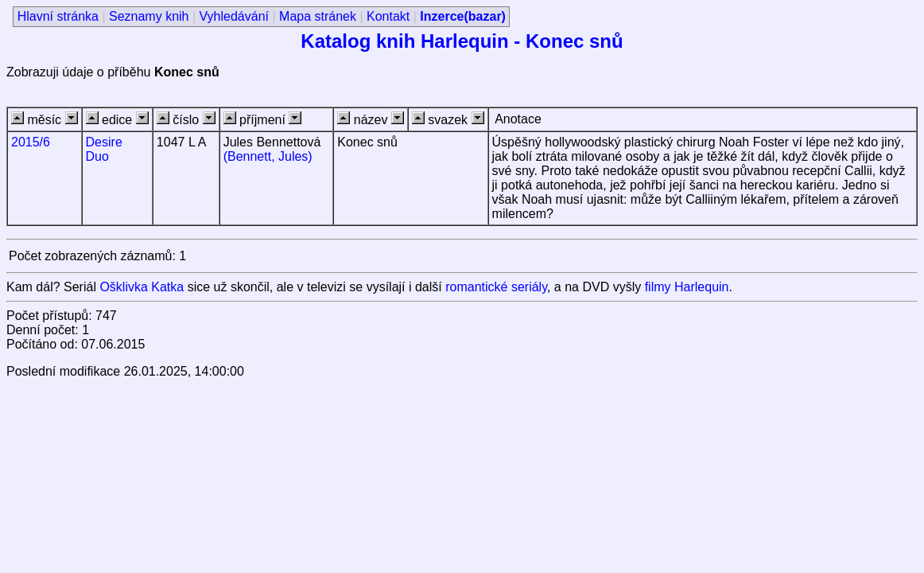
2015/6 (31, 142)
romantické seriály (496, 287)
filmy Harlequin (687, 287)
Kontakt (388, 16)
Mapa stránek (318, 16)
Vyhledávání (234, 16)
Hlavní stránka (58, 16)
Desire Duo (104, 149)
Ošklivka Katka (142, 287)
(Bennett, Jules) (268, 156)
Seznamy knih (149, 16)
